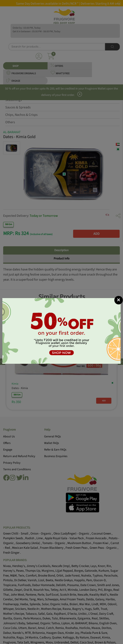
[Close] (119, 300)
